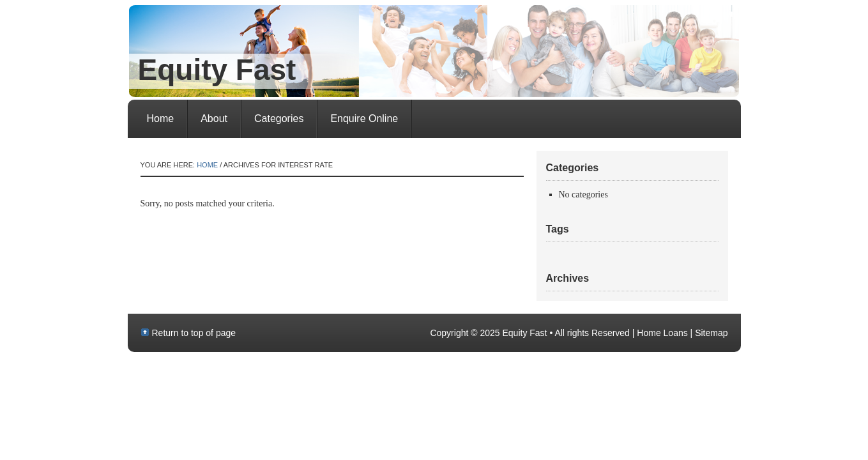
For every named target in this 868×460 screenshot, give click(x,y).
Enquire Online (364, 119)
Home (161, 119)
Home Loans (662, 333)
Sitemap (711, 333)
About (214, 119)
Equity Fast (217, 70)
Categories (279, 119)
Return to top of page (194, 333)
